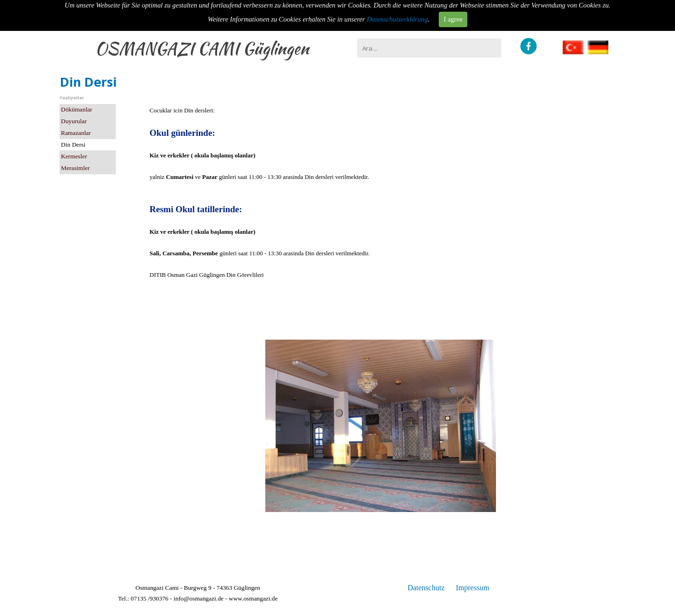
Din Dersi (73, 145)
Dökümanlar (77, 109)
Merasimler (75, 168)
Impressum (472, 588)
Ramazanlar (76, 133)
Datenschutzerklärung (397, 19)
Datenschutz (426, 588)
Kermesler (74, 156)
